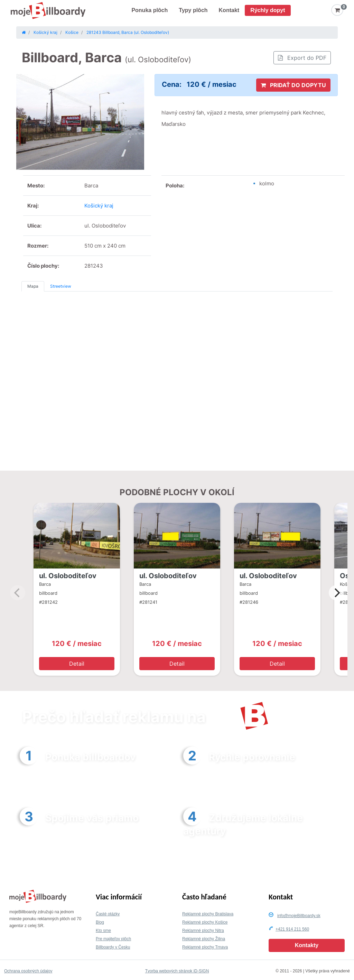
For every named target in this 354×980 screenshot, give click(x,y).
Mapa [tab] (33, 286)
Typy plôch (193, 10)
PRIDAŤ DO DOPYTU (293, 85)
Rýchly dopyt (268, 10)
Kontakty (307, 945)
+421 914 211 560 (292, 929)
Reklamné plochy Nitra (203, 931)
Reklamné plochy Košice (205, 922)
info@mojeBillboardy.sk (299, 916)
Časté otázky (108, 914)
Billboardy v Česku (113, 947)
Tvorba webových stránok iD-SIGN (177, 971)
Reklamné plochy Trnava (205, 947)
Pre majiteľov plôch (113, 939)
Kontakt (229, 10)
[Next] (336, 593)
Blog (100, 922)
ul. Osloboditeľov (68, 576)
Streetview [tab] (61, 286)
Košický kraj (99, 206)
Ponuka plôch (150, 10)
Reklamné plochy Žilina (204, 939)
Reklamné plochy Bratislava (208, 914)
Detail (77, 664)
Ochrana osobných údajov (28, 971)
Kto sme (103, 931)
